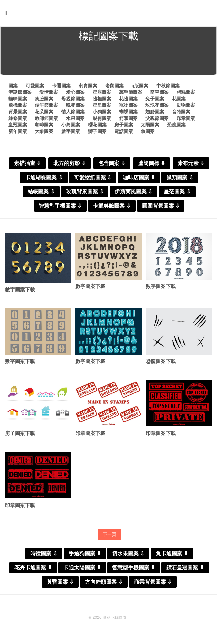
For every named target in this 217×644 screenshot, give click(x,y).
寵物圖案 (128, 106)
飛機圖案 (18, 106)
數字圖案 (71, 133)
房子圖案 (124, 126)
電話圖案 (124, 133)
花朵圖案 (44, 113)
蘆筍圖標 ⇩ (151, 164)
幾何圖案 (102, 120)
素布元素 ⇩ (191, 164)
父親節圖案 (157, 120)
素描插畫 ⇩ (27, 164)
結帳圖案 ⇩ (41, 193)
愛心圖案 (75, 93)
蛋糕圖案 (186, 93)
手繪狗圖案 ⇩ (85, 556)
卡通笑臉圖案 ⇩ (112, 207)
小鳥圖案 (71, 126)
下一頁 (109, 536)
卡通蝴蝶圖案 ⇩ (44, 179)
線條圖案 (18, 120)
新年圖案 (18, 133)
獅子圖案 (97, 133)
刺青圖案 (88, 87)
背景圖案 (18, 113)
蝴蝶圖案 (128, 113)
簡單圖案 (159, 93)
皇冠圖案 (18, 126)
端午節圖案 (46, 106)
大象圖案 (44, 133)
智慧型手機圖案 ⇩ (60, 207)
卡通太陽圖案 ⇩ (82, 570)
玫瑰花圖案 (157, 106)
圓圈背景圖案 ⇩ (161, 207)
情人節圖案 (73, 113)
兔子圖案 (155, 100)
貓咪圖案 (18, 100)
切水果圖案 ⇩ (128, 556)
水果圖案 (75, 120)
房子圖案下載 (20, 435)
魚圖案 (148, 133)
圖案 (13, 87)
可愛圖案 (35, 87)
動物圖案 (186, 106)
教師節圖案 (46, 120)
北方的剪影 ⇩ (70, 164)
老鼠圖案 (114, 87)
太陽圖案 (150, 126)
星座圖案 (102, 93)
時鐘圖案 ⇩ (44, 556)
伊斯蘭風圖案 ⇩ (134, 193)
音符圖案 (181, 113)
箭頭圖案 (128, 120)
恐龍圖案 (177, 126)
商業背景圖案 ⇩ (153, 584)
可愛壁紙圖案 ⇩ (93, 179)
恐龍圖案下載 (161, 363)
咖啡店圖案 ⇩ (139, 179)
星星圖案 (102, 106)
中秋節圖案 (168, 87)
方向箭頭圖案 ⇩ (104, 584)
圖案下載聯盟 (114, 620)
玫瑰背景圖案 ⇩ (85, 193)
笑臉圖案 (44, 100)
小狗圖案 (102, 113)
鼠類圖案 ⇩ (180, 179)
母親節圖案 (73, 100)
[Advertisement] (109, 61)
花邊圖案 (128, 100)
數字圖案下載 (20, 291)
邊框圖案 (102, 100)
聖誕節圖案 (20, 93)
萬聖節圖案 (131, 93)
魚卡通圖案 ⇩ (172, 556)
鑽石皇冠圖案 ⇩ (185, 570)
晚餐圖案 (75, 106)
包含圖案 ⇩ (112, 164)
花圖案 (179, 100)
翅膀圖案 (155, 113)
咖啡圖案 (44, 126)
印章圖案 (186, 120)
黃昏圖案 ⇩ (60, 584)
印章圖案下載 (90, 435)
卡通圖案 (61, 87)
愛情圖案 (49, 93)
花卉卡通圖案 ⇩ (33, 570)
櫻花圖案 (97, 126)
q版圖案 (140, 87)
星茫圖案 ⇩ (177, 193)
